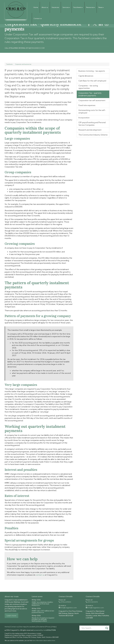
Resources (91, 7)
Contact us (38, 18)
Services (66, 7)
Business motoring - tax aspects (92, 71)
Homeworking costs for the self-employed (92, 111)
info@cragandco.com (35, 48)
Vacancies (55, 7)
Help (54, 627)
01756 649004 (65, 602)
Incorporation (84, 118)
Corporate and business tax (23, 64)
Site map (23, 627)
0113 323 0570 (92, 602)
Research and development (90, 130)
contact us (40, 575)
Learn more (11, 616)
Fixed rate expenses (87, 105)
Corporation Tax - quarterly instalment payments (90, 94)
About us (45, 7)
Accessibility (32, 627)
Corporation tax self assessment (92, 100)
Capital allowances (86, 76)
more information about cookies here (44, 640)
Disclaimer (41, 627)
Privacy (48, 627)
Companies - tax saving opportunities (88, 87)
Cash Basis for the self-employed (92, 81)
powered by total (45, 630)
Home (36, 7)
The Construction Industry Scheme (93, 135)
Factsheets (78, 7)
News (101, 7)
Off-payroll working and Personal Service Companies (92, 124)
